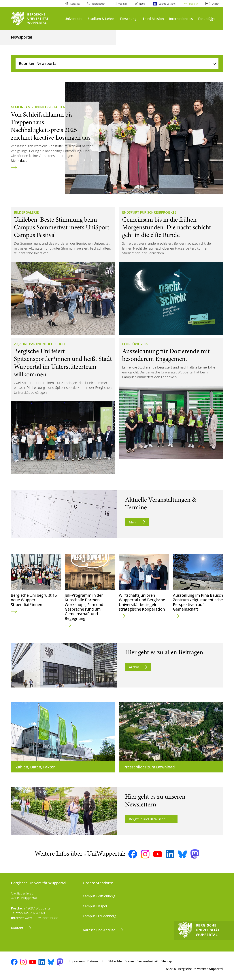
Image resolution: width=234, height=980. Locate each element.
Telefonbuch (99, 4)
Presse (129, 961)
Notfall (143, 4)
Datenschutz (96, 961)
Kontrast (75, 4)
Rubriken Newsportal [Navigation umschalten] (38, 63)
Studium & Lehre (101, 19)
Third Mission (153, 19)
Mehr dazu (19, 161)
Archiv (134, 667)
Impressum (77, 961)
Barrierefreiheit (147, 961)
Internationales (181, 19)
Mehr (133, 522)
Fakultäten (206, 19)
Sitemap (166, 961)
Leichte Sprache (167, 4)
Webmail (122, 4)
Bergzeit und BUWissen (147, 819)
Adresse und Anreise (99, 930)
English (216, 4)
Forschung (128, 19)
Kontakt (18, 928)
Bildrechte (115, 961)
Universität (73, 19)
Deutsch (194, 4)
